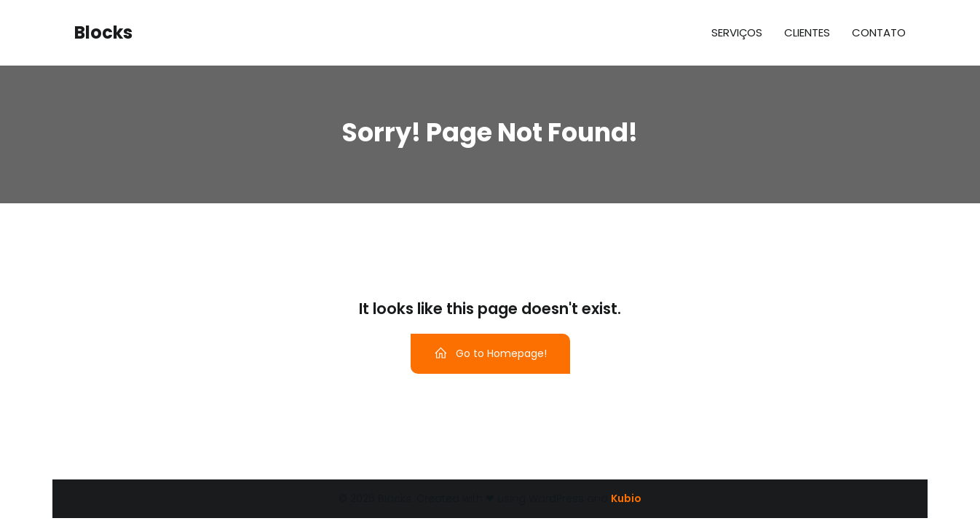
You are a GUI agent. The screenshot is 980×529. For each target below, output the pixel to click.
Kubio (626, 498)
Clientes (807, 32)
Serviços (737, 32)
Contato (879, 32)
